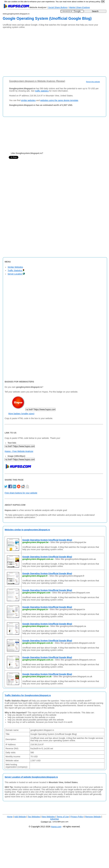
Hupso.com (56, 827)
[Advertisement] (47, 51)
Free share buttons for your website (21, 493)
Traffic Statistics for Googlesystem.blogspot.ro (28, 695)
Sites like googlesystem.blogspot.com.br (75, 643)
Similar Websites (15, 267)
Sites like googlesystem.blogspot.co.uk (73, 676)
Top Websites (34, 817)
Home (10, 817)
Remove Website (93, 817)
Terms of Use (63, 817)
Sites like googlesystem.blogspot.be (68, 542)
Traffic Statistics (16, 270)
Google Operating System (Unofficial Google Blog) (47, 540)
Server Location (16, 274)
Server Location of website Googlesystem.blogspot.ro (31, 777)
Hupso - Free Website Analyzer (19, 451)
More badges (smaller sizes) (21, 414)
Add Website (20, 817)
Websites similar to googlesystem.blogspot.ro (27, 530)
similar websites (28, 100)
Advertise (54, 819)
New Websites (48, 817)
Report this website (93, 82)
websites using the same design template (59, 100)
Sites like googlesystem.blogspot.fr (67, 576)
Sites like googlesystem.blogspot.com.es (75, 660)
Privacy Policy (77, 817)
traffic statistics (42, 91)
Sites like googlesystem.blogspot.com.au (76, 559)
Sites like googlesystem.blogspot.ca (68, 626)
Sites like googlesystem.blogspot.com (71, 593)
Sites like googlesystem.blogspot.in (67, 609)
